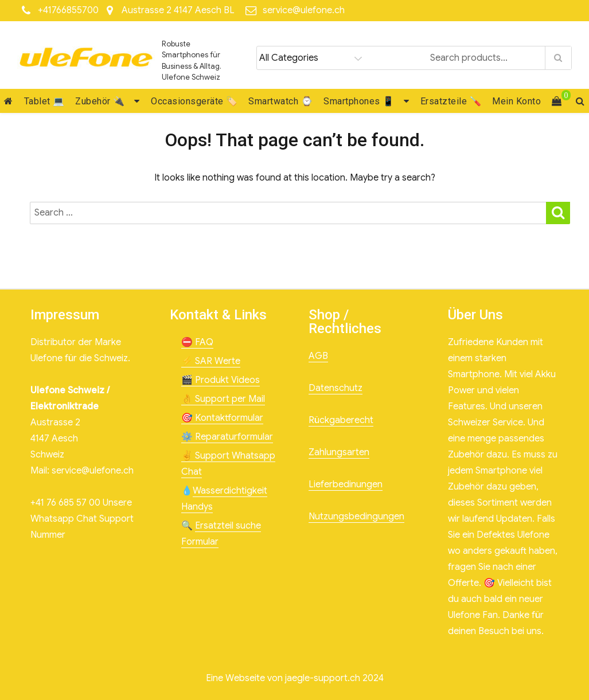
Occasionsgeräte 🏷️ (194, 101)
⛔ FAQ (197, 342)
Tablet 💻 (44, 101)
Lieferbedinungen (346, 484)
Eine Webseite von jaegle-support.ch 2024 (295, 678)
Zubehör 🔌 (100, 101)
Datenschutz (336, 388)
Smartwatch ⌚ (280, 101)
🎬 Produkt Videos (221, 380)
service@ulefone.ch (304, 10)
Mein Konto (516, 101)
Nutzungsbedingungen (356, 517)
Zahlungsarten (339, 452)
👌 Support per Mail (223, 399)
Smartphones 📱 (359, 101)
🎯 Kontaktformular (222, 418)
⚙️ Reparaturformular (227, 437)
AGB (318, 356)
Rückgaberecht (341, 420)
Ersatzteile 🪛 (451, 101)
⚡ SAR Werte (211, 361)
